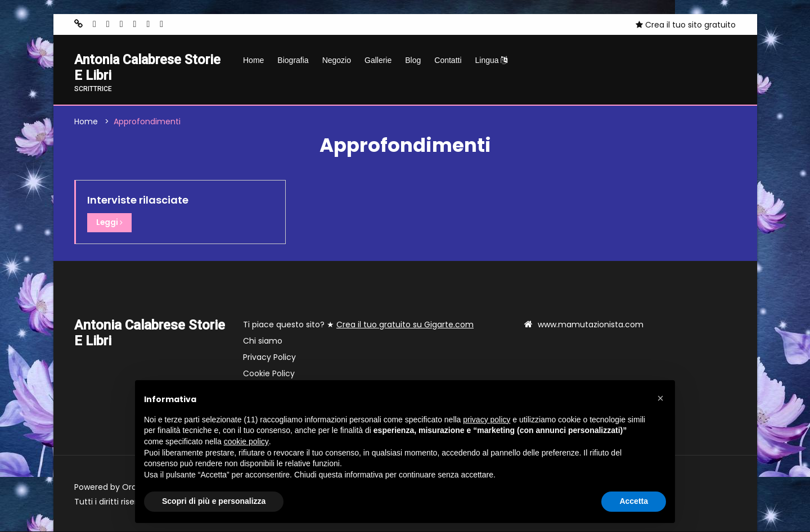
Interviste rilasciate (138, 201)
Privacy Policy (269, 358)
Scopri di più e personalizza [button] (214, 501)
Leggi (110, 224)
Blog (413, 60)
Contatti (448, 60)
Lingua (492, 60)
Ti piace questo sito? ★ (358, 325)
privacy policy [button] (487, 420)
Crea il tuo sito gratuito (686, 25)
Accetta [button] (634, 501)
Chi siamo (263, 341)
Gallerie (378, 60)
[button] (660, 398)
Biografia (293, 60)
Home (253, 60)
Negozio (337, 60)
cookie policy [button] (246, 441)
